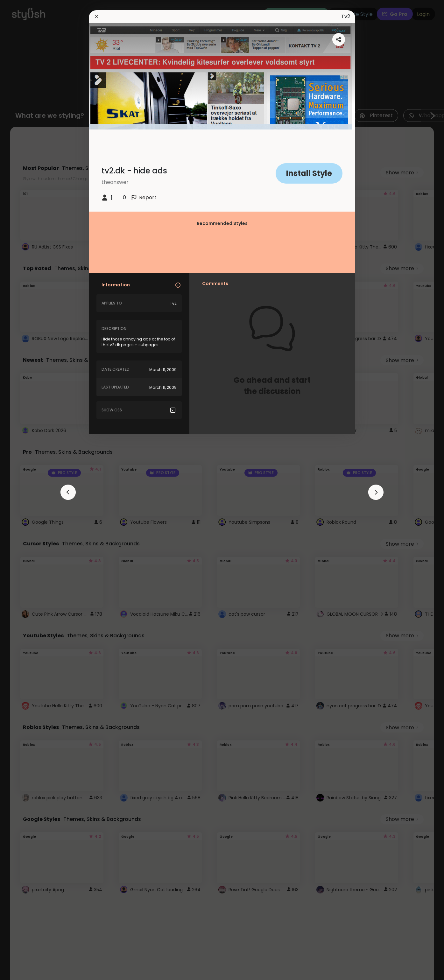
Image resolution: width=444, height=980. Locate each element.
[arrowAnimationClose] (68, 492)
